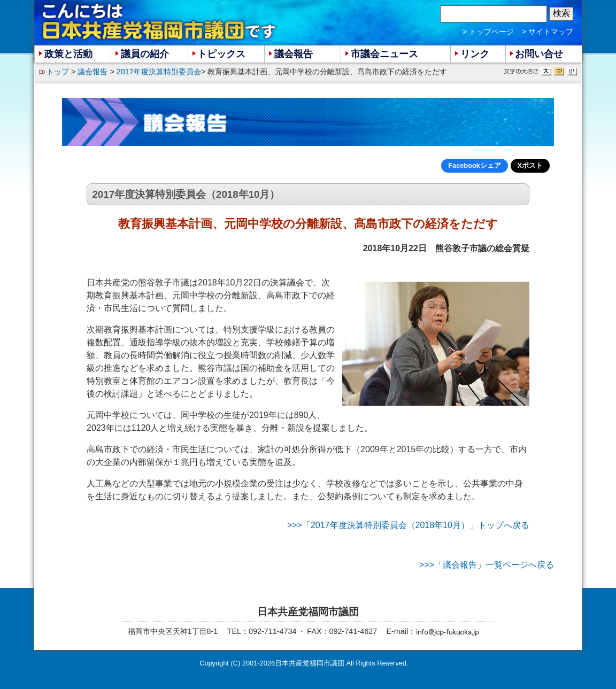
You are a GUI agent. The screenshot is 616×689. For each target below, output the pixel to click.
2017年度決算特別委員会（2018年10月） (186, 194)
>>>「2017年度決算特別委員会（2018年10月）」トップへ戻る (408, 525)
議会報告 (93, 72)
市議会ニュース (384, 54)
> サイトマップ (548, 32)
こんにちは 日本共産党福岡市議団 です (160, 22)
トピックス (221, 54)
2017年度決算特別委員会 (159, 72)
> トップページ (488, 32)
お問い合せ (539, 54)
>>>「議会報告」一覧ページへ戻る (487, 565)
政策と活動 (68, 54)
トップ (58, 72)
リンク (475, 54)
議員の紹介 (145, 54)
